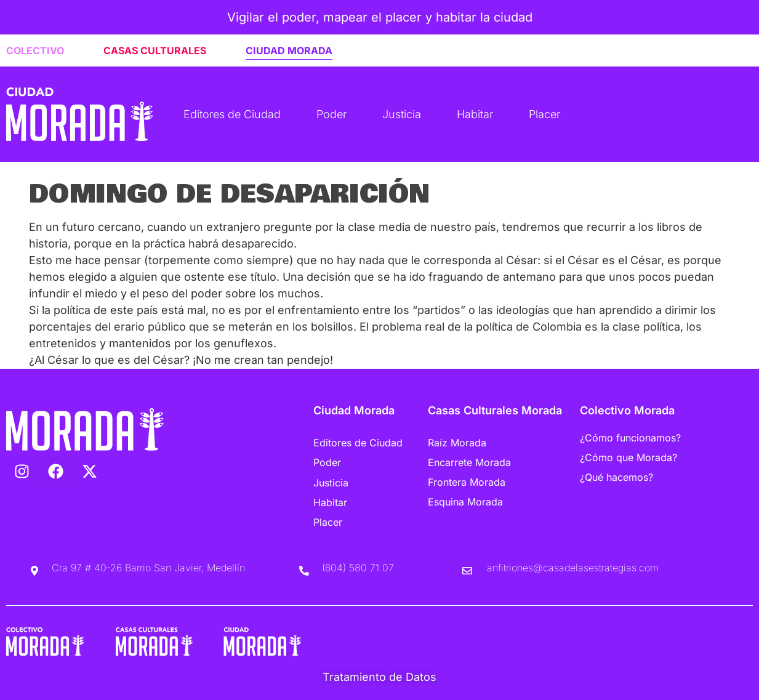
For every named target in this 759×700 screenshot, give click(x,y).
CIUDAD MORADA (289, 50)
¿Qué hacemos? (616, 477)
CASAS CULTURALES (155, 50)
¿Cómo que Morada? (628, 457)
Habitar (475, 114)
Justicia (402, 114)
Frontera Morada (467, 482)
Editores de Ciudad (232, 114)
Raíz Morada (457, 443)
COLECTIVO (35, 50)
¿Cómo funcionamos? (630, 438)
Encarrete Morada (469, 462)
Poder (331, 114)
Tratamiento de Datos (379, 677)
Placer (544, 114)
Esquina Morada (465, 502)
